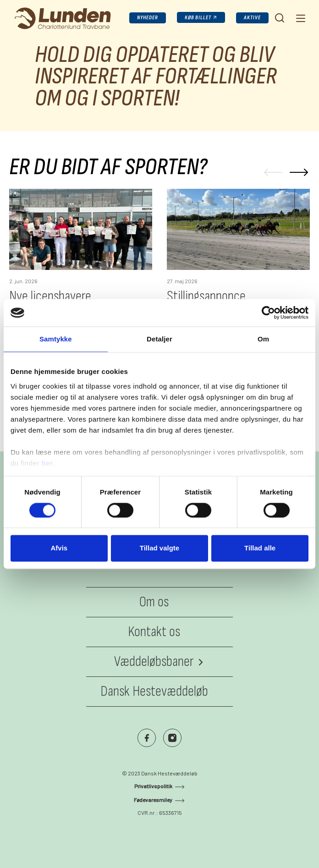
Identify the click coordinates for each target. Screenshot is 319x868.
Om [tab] (263, 339)
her (47, 463)
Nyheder (148, 18)
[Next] (299, 172)
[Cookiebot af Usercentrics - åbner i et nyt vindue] (268, 313)
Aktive (252, 18)
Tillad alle (260, 548)
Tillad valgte (159, 548)
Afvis (59, 548)
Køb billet (198, 18)
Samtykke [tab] (56, 339)
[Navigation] (300, 18)
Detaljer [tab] (159, 339)
